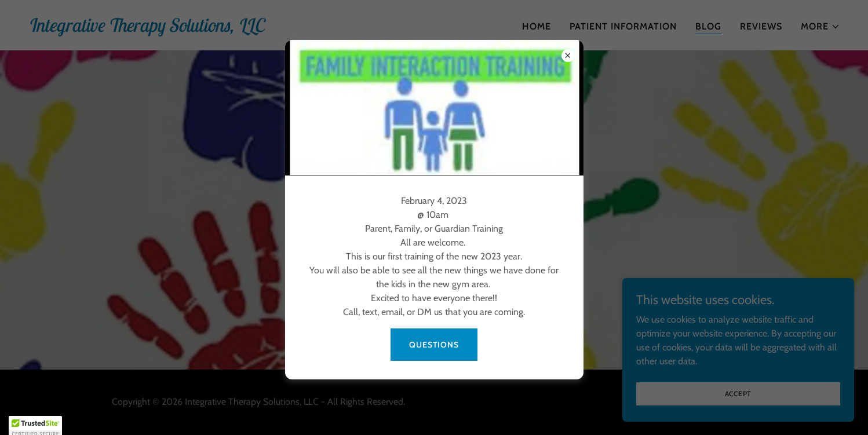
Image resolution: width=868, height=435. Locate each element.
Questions (434, 345)
